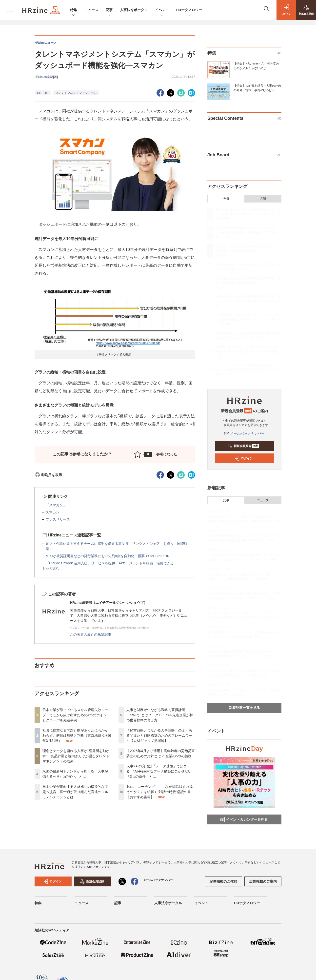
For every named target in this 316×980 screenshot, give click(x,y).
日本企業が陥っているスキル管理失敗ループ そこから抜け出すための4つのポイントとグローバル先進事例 (76, 715)
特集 (74, 10)
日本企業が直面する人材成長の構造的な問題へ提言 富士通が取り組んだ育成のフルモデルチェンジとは (75, 792)
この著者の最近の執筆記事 (91, 634)
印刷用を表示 (48, 475)
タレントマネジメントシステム (76, 93)
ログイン (244, 458)
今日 (226, 199)
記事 (109, 10)
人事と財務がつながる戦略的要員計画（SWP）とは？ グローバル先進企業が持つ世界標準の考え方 (160, 715)
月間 (263, 199)
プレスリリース (58, 519)
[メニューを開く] (10, 10)
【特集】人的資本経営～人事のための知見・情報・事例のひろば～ (257, 88)
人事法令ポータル (134, 10)
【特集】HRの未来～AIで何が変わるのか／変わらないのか (256, 66)
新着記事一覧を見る (244, 708)
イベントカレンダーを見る (244, 819)
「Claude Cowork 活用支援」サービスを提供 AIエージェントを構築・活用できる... (111, 563)
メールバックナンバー (244, 433)
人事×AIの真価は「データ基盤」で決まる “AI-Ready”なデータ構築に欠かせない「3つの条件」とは (159, 771)
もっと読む (51, 568)
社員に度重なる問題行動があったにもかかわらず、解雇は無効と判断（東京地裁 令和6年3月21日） (77, 735)
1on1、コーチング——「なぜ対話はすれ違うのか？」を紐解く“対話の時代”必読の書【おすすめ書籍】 (160, 792)
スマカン (53, 512)
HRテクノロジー (189, 10)
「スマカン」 (56, 505)
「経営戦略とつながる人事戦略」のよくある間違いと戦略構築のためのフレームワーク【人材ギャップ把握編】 (159, 735)
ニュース (91, 10)
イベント (162, 10)
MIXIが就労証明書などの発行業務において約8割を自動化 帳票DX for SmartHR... (109, 556)
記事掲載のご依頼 (223, 881)
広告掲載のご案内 (263, 881)
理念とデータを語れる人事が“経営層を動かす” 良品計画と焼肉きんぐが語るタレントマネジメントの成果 (76, 756)
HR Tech (43, 93)
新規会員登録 (243, 446)
